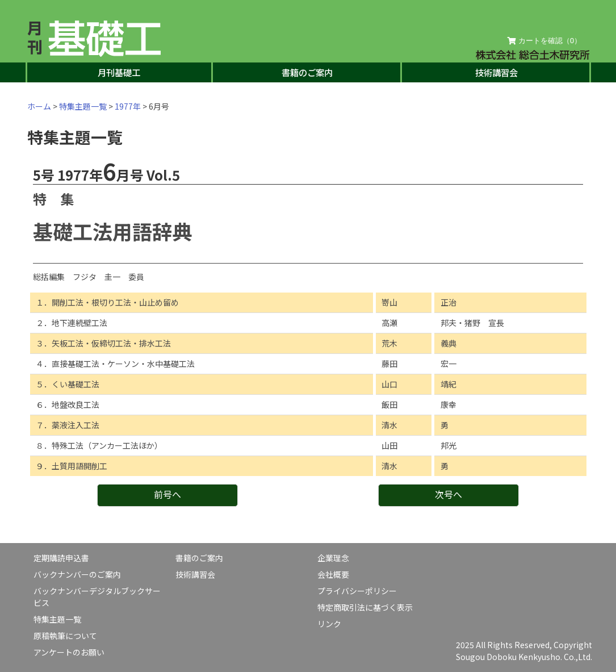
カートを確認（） (544, 41)
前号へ (167, 494)
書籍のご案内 (307, 72)
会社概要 (333, 574)
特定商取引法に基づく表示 (365, 607)
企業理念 (333, 558)
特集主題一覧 (83, 106)
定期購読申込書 (61, 558)
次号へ (449, 494)
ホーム (39, 106)
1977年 (128, 106)
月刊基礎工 (119, 72)
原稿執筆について (65, 636)
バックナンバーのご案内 (77, 574)
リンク (329, 624)
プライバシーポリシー (357, 591)
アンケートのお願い (69, 652)
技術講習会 (496, 72)
